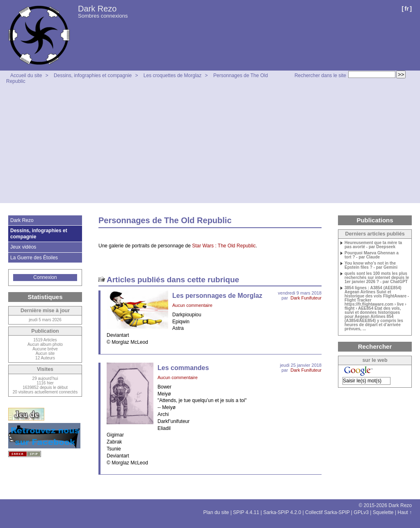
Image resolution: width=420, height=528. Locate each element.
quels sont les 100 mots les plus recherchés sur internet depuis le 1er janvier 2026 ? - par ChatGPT (377, 278)
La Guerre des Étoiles (34, 258)
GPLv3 (361, 512)
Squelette (383, 512)
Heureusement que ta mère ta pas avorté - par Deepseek (373, 245)
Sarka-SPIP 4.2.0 (282, 512)
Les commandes (183, 368)
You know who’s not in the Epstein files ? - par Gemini (371, 265)
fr (407, 8)
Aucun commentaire (192, 305)
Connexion (45, 277)
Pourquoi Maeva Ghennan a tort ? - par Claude (372, 255)
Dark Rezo (97, 9)
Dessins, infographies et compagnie (93, 75)
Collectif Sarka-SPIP (328, 512)
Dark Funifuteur (306, 298)
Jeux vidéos (23, 247)
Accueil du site (26, 75)
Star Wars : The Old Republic (224, 246)
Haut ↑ (405, 512)
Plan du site (216, 512)
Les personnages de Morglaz (217, 296)
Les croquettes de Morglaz (172, 75)
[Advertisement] (210, 146)
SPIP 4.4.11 (246, 512)
